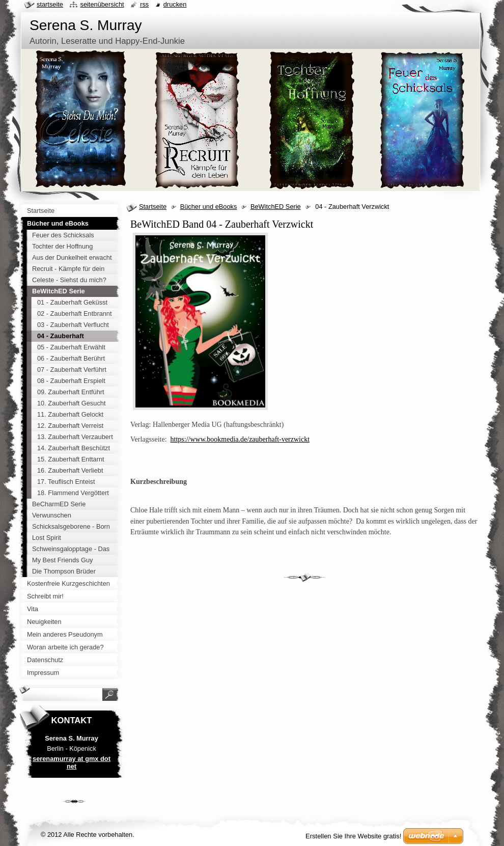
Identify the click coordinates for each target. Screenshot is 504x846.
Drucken (175, 4)
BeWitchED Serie (276, 207)
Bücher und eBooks (209, 207)
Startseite (153, 207)
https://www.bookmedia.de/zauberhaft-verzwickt (240, 439)
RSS (144, 4)
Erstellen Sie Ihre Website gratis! (353, 836)
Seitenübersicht (102, 4)
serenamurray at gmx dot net (72, 762)
